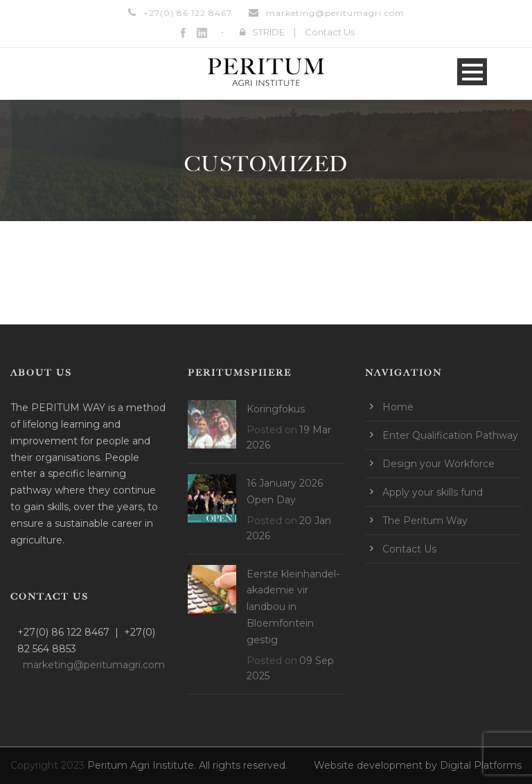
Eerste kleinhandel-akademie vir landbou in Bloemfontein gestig (293, 607)
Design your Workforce (438, 464)
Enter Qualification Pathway (450, 435)
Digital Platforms (481, 765)
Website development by (377, 765)
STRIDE (268, 32)
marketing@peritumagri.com (335, 13)
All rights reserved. (243, 765)
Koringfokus (276, 409)
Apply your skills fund (433, 492)
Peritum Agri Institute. (143, 765)
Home (398, 407)
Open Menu (472, 72)
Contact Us (330, 32)
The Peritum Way (425, 521)
